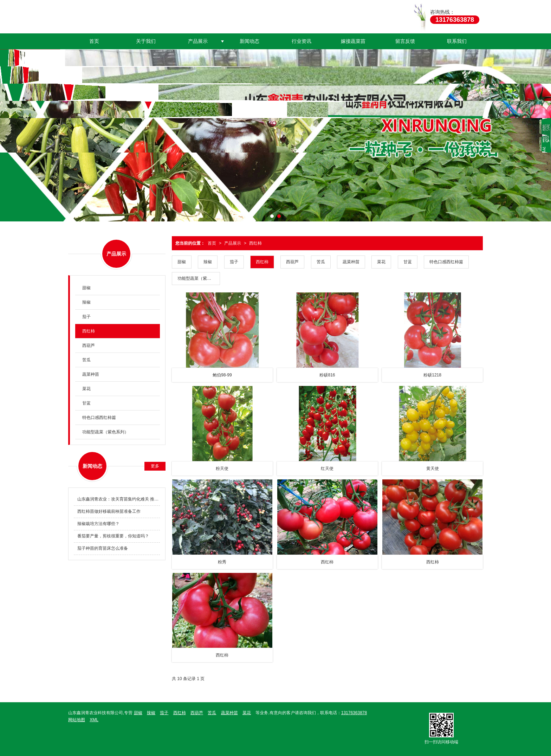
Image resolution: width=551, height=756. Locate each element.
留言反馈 (405, 41)
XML (94, 720)
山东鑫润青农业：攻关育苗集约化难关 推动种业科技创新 (119, 499)
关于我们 (146, 41)
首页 (94, 41)
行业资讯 (302, 41)
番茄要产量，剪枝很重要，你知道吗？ (113, 536)
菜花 (381, 262)
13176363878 (354, 713)
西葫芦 (292, 262)
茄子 (234, 262)
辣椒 (208, 262)
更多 (155, 466)
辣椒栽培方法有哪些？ (98, 524)
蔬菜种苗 (351, 262)
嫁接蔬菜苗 (353, 41)
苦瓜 (321, 262)
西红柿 (255, 243)
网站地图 (77, 720)
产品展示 (198, 41)
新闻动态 (249, 41)
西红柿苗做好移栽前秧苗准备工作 (109, 511)
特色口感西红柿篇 (446, 262)
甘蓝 (408, 262)
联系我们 (457, 41)
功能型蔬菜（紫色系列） (199, 278)
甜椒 (182, 262)
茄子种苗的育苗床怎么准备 (103, 548)
